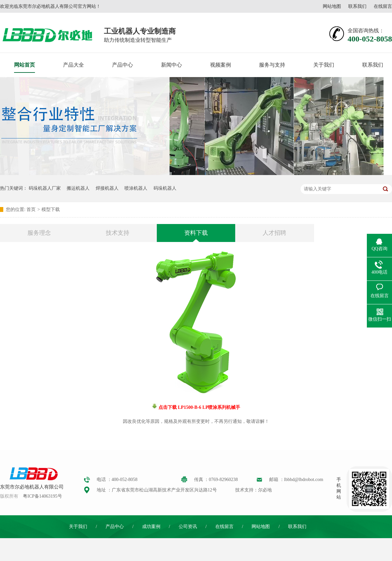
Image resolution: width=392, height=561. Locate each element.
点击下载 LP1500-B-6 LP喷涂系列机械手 (199, 407)
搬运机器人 (78, 188)
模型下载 (51, 209)
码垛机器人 (165, 188)
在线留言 (383, 6)
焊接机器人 (107, 188)
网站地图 (332, 6)
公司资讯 (188, 527)
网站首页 (24, 65)
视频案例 (220, 65)
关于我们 (324, 65)
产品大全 (73, 65)
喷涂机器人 (136, 188)
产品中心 (122, 65)
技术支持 (118, 233)
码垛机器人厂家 (45, 188)
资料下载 (196, 233)
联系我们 (357, 6)
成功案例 (151, 527)
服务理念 (39, 233)
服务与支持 (272, 65)
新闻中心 (171, 65)
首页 (31, 209)
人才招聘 (274, 233)
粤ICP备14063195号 (42, 496)
